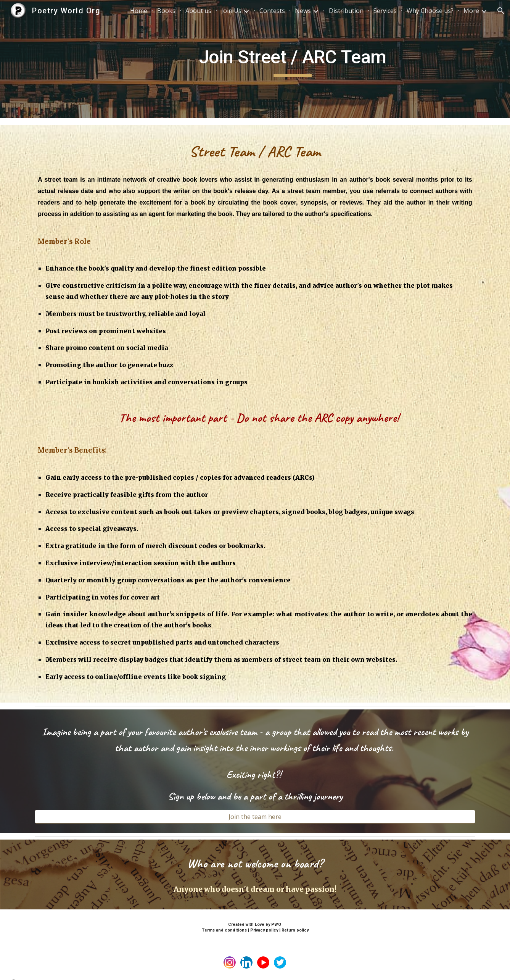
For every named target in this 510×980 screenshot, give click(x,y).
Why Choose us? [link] (430, 11)
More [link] (471, 11)
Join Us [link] (231, 11)
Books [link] (166, 11)
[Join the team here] (255, 817)
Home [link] (139, 11)
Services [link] (385, 11)
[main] (293, 59)
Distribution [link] (346, 11)
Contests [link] (272, 11)
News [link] (303, 11)
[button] (501, 11)
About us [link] (198, 11)
